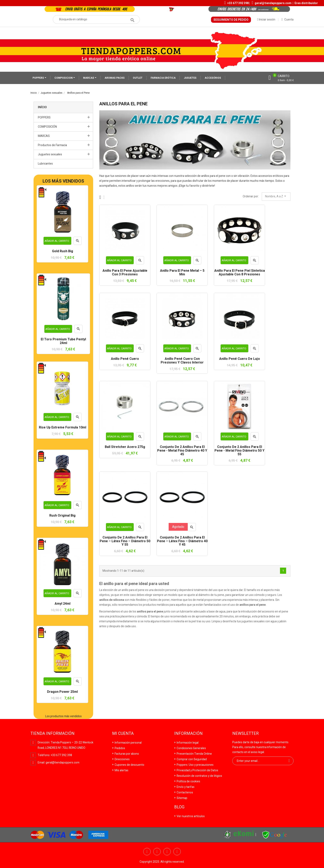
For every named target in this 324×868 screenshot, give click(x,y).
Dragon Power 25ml (62, 692)
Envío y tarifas (185, 787)
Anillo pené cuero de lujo (240, 359)
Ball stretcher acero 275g (125, 447)
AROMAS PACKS (115, 78)
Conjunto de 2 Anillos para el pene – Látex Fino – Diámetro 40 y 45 (182, 541)
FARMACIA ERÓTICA (163, 78)
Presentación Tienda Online (194, 754)
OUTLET (138, 78)
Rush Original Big (62, 516)
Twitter (157, 852)
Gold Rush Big (63, 251)
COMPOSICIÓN (47, 127)
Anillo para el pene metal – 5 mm (182, 273)
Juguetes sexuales (50, 154)
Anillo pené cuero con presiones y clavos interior (182, 361)
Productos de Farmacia (52, 145)
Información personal (128, 743)
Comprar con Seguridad (191, 759)
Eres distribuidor (306, 3)
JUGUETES (190, 78)
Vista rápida (78, 242)
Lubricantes (45, 164)
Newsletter (246, 734)
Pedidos (120, 748)
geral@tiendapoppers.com (273, 3)
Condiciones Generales (191, 748)
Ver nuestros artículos (190, 816)
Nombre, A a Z (276, 196)
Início (42, 107)
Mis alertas (121, 770)
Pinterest (177, 852)
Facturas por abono (126, 754)
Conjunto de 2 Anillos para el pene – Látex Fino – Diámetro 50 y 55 (125, 541)
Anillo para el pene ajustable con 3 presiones (125, 273)
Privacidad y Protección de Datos (197, 770)
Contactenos (185, 792)
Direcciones (122, 759)
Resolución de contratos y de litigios (199, 776)
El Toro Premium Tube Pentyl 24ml (63, 341)
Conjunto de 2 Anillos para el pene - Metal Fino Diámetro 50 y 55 (239, 451)
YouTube (167, 852)
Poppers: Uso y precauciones (195, 765)
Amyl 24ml (63, 604)
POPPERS (39, 78)
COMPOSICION (64, 78)
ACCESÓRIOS (213, 78)
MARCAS (89, 78)
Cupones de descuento (129, 765)
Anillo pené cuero (125, 359)
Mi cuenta (123, 734)
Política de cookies (188, 781)
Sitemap (182, 798)
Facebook (147, 852)
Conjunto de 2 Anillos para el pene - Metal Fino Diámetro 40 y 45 (182, 451)
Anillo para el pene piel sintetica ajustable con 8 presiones (240, 273)
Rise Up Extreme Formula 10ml (63, 428)
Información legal (187, 743)
